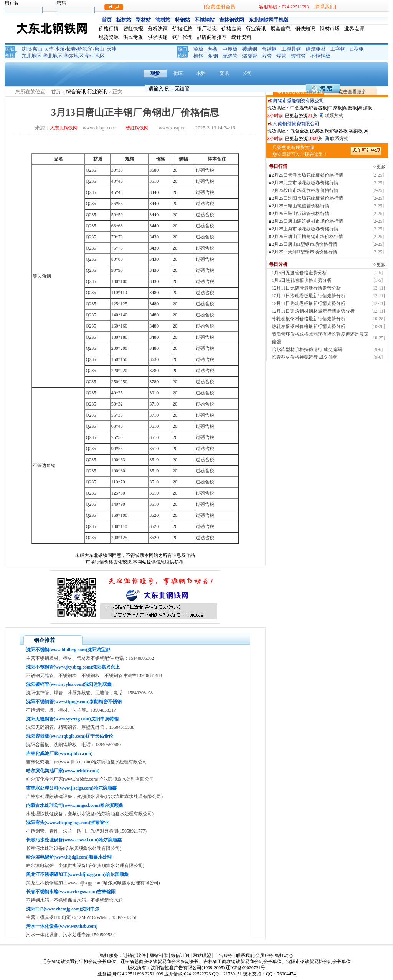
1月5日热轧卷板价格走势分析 (302, 280)
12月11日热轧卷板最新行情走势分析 (309, 303)
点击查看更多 (352, 92)
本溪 (60, 49)
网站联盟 (202, 955)
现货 (155, 73)
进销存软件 (134, 955)
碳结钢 (250, 49)
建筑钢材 (316, 49)
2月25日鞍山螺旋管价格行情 (301, 206)
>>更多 (378, 167)
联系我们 (325, 7)
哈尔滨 (85, 49)
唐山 (99, 49)
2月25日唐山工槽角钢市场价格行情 (307, 237)
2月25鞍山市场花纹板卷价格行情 (305, 190)
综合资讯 (77, 92)
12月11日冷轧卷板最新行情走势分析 (309, 296)
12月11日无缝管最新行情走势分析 (306, 288)
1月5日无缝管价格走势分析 (299, 273)
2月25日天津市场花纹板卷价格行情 (307, 175)
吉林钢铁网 (232, 20)
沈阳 (26, 49)
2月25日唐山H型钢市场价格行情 (305, 244)
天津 (112, 49)
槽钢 (198, 56)
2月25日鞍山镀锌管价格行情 (301, 214)
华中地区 (95, 56)
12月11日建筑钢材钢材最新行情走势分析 (313, 311)
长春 (71, 49)
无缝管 (230, 56)
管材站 (163, 20)
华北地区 (53, 56)
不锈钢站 (205, 20)
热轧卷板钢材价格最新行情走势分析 (309, 326)
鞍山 (38, 49)
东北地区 (31, 56)
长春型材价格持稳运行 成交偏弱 (305, 357)
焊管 (281, 56)
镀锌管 (298, 56)
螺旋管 (250, 56)
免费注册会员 (220, 7)
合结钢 (269, 49)
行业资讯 (98, 92)
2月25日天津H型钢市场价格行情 (305, 252)
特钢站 (182, 20)
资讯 (224, 73)
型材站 (143, 20)
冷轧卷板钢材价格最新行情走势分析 (309, 319)
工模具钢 (291, 49)
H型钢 (357, 49)
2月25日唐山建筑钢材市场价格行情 (307, 221)
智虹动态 (284, 955)
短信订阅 (180, 955)
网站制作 (159, 955)
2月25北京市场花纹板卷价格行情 (305, 183)
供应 (178, 73)
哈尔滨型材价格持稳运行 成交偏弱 (307, 349)
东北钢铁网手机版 (269, 20)
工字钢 (338, 49)
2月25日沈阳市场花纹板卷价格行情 (307, 198)
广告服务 (223, 955)
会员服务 (264, 955)
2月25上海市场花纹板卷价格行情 (305, 229)
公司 (247, 73)
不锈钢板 (320, 56)
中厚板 (230, 49)
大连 (49, 49)
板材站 (124, 20)
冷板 (198, 49)
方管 (267, 56)
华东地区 (74, 56)
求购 (201, 73)
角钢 (213, 56)
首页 (107, 20)
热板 (213, 49)
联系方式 (334, 116)
